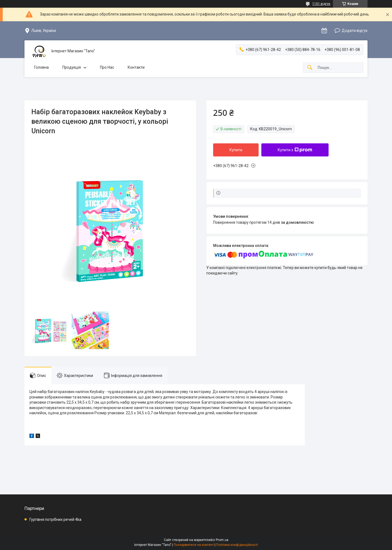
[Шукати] (310, 68)
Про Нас (107, 67)
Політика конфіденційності (237, 545)
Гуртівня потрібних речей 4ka (55, 519)
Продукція (72, 67)
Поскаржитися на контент (194, 545)
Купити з (295, 150)
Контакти (136, 67)
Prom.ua (222, 540)
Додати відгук (355, 31)
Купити (236, 150)
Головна (41, 67)
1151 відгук (321, 4)
